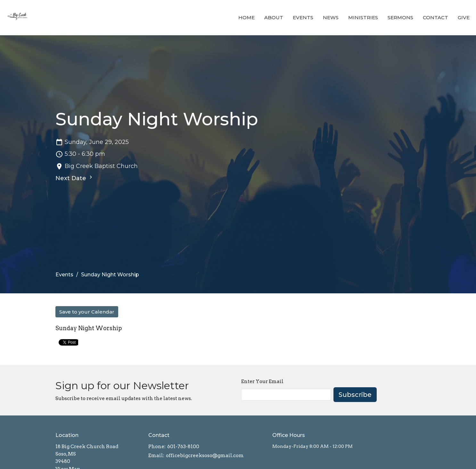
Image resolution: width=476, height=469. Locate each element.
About (274, 17)
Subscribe (355, 395)
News (331, 17)
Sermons (400, 17)
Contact (435, 17)
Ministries (363, 17)
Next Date (75, 178)
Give (464, 17)
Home (246, 17)
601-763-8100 (183, 447)
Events (303, 17)
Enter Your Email (262, 381)
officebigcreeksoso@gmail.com (205, 456)
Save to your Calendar (87, 312)
